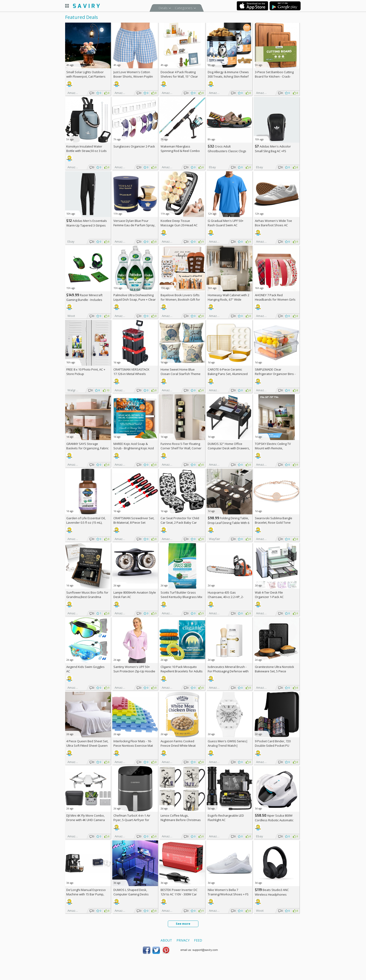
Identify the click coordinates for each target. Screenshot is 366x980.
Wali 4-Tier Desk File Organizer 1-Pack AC (269, 595)
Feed (198, 940)
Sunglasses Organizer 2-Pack (134, 146)
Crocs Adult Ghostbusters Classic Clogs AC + (227, 151)
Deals (163, 8)
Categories (184, 8)
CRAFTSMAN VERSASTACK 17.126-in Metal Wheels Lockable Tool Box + (131, 374)
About (166, 940)
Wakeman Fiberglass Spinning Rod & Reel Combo (180, 149)
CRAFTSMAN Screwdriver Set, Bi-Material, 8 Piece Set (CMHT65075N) (134, 523)
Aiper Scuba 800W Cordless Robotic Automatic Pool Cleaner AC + (274, 820)
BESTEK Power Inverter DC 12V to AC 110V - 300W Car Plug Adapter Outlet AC (179, 894)
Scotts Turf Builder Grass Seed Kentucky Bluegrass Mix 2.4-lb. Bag (181, 597)
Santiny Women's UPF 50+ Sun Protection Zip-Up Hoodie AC (134, 671)
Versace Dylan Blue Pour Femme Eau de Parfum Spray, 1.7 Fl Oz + (134, 225)
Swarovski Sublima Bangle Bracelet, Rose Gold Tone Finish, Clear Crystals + (274, 523)
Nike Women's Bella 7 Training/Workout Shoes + (228, 892)
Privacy (183, 940)
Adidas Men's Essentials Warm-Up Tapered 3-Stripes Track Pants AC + (87, 225)
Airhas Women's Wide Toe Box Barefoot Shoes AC (273, 223)
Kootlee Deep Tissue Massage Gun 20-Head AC (179, 223)
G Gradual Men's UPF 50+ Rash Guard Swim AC (226, 223)
